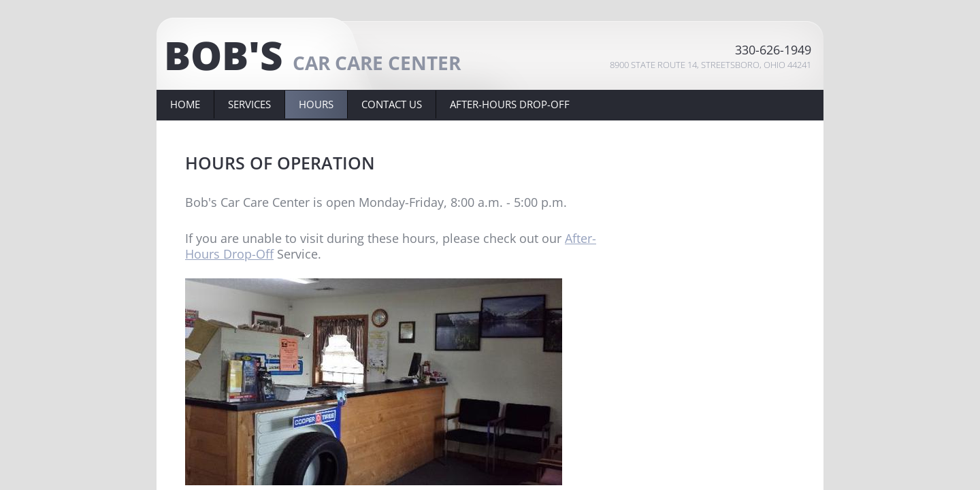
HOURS (316, 104)
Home (185, 104)
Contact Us (392, 104)
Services (249, 104)
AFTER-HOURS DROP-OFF (510, 104)
